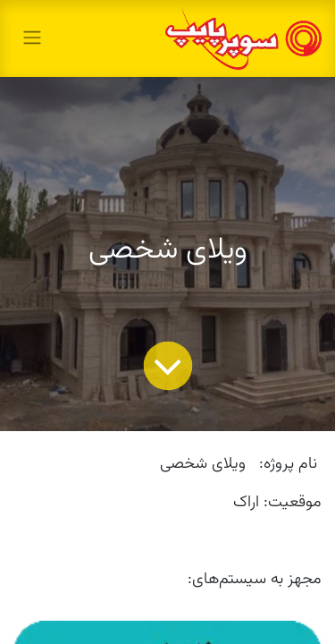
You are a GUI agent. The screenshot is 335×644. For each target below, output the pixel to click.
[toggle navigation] (32, 38)
